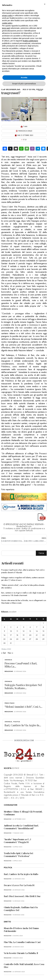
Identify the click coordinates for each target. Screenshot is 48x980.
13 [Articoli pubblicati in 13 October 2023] (30, 631)
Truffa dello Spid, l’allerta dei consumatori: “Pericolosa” (18, 855)
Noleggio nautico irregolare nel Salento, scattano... (23, 686)
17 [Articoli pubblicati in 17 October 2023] (11, 635)
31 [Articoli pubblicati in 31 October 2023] (11, 643)
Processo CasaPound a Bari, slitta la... (21, 665)
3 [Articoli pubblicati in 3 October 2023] (11, 627)
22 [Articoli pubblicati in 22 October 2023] (43, 635)
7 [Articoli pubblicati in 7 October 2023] (37, 627)
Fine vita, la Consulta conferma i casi (22, 942)
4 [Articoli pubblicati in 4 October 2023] (17, 627)
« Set (4, 653)
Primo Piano (10, 703)
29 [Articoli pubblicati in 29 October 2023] (43, 639)
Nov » (10, 653)
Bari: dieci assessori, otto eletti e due (22, 896)
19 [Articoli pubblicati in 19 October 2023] (24, 635)
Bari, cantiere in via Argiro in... (23, 725)
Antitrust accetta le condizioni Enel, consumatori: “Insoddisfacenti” (21, 827)
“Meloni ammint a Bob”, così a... (23, 707)
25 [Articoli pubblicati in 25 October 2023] (17, 639)
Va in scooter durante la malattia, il (21, 953)
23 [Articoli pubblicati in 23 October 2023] (4, 639)
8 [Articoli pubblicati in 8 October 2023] (43, 627)
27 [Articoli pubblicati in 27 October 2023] (30, 639)
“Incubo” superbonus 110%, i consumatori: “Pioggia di (17, 841)
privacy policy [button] (7, 15)
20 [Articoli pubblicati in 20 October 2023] (30, 635)
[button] (45, 4)
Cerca (41, 553)
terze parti (6, 28)
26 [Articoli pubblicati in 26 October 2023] (24, 639)
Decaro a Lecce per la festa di (19, 885)
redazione (9, 671)
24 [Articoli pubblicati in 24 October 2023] (11, 639)
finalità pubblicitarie (30, 41)
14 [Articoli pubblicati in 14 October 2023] (37, 631)
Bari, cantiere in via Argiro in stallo (21, 874)
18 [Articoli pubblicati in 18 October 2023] (17, 635)
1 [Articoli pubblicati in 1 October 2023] (43, 623)
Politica (17, 722)
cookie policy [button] (7, 23)
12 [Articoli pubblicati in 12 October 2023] (24, 631)
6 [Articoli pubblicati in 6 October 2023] (30, 627)
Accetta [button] (24, 78)
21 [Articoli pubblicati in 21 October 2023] (37, 635)
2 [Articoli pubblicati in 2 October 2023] (4, 627)
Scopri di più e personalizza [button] (24, 84)
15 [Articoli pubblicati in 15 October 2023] (43, 631)
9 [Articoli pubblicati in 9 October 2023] (4, 631)
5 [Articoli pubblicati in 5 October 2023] (24, 627)
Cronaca (8, 660)
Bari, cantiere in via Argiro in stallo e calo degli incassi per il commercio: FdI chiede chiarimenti (23, 594)
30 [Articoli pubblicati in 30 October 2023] (4, 643)
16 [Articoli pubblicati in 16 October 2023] (4, 635)
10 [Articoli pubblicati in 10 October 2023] (11, 631)
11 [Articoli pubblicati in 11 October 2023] (17, 631)
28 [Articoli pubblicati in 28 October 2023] (37, 639)
